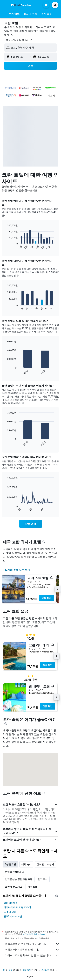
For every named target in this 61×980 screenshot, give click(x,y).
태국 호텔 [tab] (32, 887)
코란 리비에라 (11, 903)
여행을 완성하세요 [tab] (14, 872)
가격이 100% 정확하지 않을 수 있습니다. (32, 956)
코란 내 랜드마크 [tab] (14, 887)
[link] (31, 524)
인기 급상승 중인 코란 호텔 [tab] (19, 879)
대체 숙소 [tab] (26, 864)
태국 (11, 970)
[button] (6, 5)
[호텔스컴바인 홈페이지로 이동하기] (21, 5)
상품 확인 (46, 598)
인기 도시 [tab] (43, 879)
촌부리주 (45, 970)
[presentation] (44, 542)
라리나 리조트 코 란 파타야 (17, 907)
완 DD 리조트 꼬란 (13, 916)
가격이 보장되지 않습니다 (34, 934)
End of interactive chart (6, 248)
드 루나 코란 (10, 912)
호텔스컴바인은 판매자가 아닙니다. (32, 944)
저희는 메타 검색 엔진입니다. (32, 950)
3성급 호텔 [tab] (10, 864)
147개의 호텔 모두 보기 (17, 570)
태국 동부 (27, 970)
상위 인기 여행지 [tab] (45, 864)
